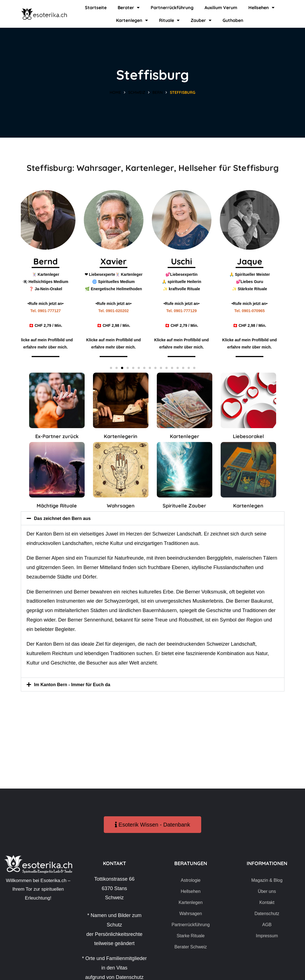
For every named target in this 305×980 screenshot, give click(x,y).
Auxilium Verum (221, 7)
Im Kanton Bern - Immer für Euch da (77, 685)
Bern (157, 92)
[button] (111, 368)
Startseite (96, 7)
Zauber (201, 20)
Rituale (169, 20)
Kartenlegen (132, 20)
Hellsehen (261, 7)
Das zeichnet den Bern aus (66, 518)
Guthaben (233, 20)
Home (115, 92)
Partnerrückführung (172, 7)
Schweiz (137, 92)
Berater (129, 7)
